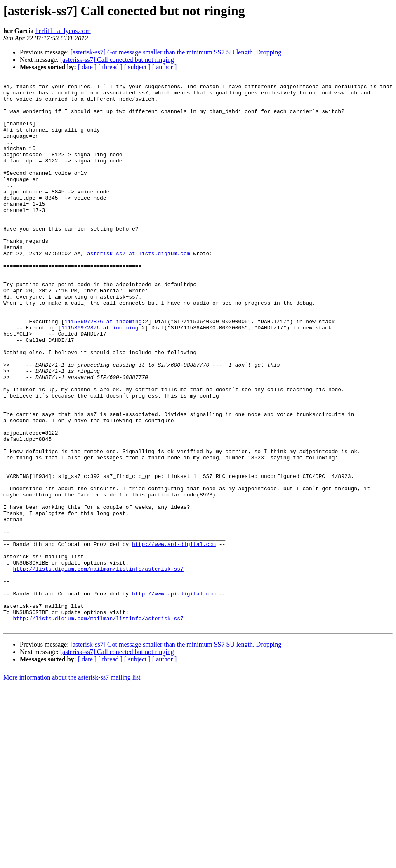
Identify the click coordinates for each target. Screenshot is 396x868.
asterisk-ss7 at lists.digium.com (139, 288)
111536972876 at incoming (103, 369)
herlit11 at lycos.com (63, 31)
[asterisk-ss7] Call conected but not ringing (117, 60)
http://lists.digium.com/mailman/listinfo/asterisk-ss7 (98, 666)
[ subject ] (137, 67)
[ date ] (87, 67)
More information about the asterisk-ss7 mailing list (72, 786)
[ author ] (165, 67)
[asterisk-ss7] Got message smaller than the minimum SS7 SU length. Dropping (176, 52)
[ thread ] (110, 67)
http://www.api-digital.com (174, 637)
